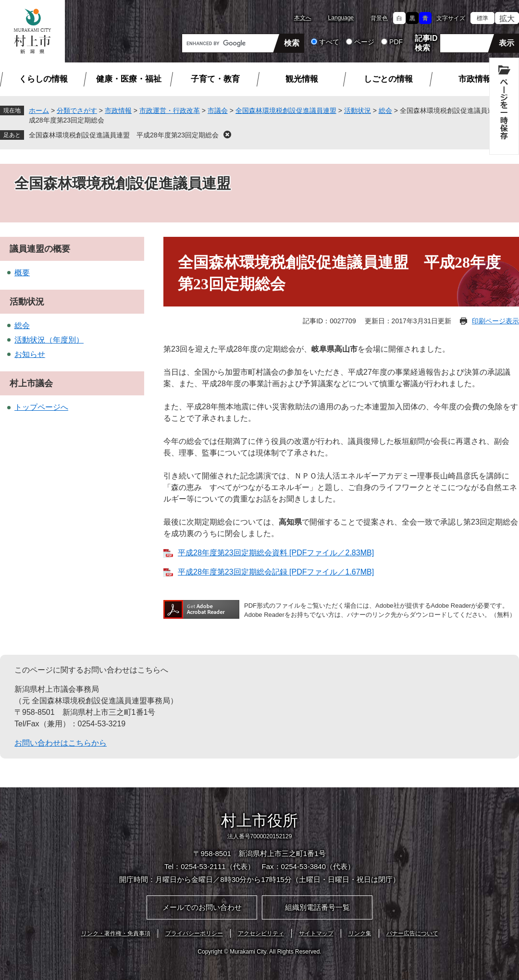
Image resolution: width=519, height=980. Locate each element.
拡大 (507, 18)
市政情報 (475, 79)
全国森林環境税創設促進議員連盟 (286, 110)
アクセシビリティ (261, 933)
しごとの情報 (388, 79)
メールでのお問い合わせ (202, 907)
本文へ (303, 18)
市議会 (218, 110)
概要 (22, 273)
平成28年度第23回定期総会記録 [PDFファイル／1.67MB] (276, 572)
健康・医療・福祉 (129, 79)
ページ (364, 42)
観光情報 (302, 79)
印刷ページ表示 (495, 321)
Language (341, 18)
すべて (329, 42)
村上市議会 (31, 383)
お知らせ (30, 354)
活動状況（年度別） (49, 340)
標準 (482, 18)
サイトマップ (316, 933)
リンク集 (360, 933)
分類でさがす (77, 110)
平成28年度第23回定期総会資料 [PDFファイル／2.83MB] (276, 553)
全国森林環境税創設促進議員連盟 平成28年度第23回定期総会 (124, 135)
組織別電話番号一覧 (317, 907)
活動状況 (358, 110)
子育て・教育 (215, 79)
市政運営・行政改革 (170, 110)
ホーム (39, 110)
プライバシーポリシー (194, 933)
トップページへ (41, 407)
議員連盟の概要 (40, 249)
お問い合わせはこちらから (61, 743)
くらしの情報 (43, 79)
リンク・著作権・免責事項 (116, 933)
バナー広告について (412, 933)
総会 (385, 110)
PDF (396, 42)
